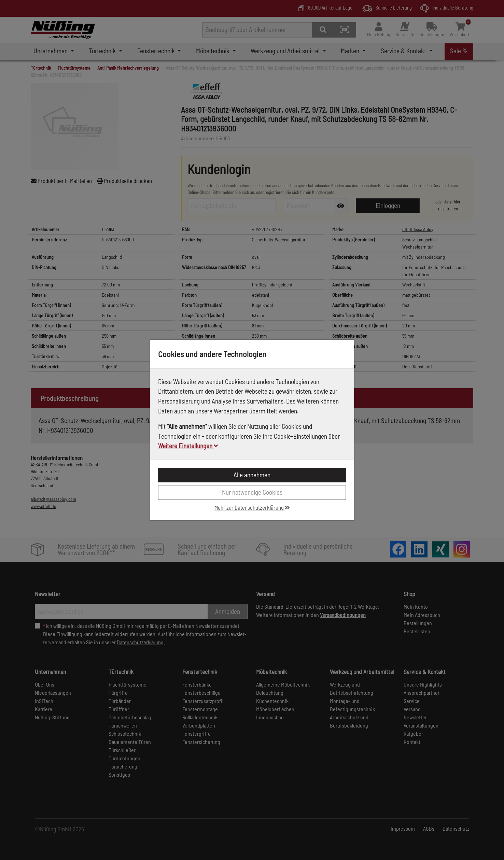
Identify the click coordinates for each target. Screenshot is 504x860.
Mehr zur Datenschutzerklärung (252, 507)
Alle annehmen (252, 475)
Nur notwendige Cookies (252, 492)
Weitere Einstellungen (188, 446)
